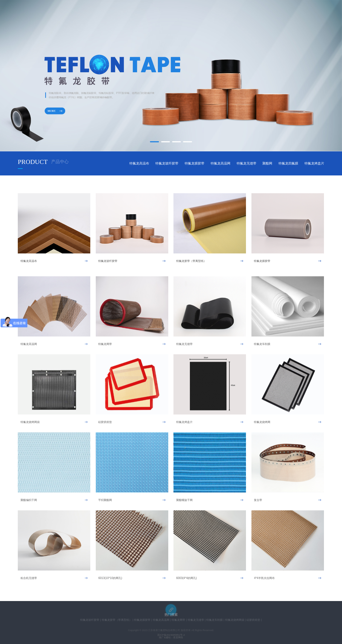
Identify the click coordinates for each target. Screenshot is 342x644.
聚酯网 (267, 163)
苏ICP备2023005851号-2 (171, 635)
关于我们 (121, 14)
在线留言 (217, 14)
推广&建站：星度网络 (171, 638)
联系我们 (249, 14)
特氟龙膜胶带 (195, 163)
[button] (154, 142)
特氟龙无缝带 (247, 163)
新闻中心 (185, 14)
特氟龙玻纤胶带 (167, 163)
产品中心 (153, 14)
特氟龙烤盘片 (314, 163)
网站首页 (89, 14)
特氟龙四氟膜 (288, 163)
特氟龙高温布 (139, 163)
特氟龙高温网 (221, 163)
